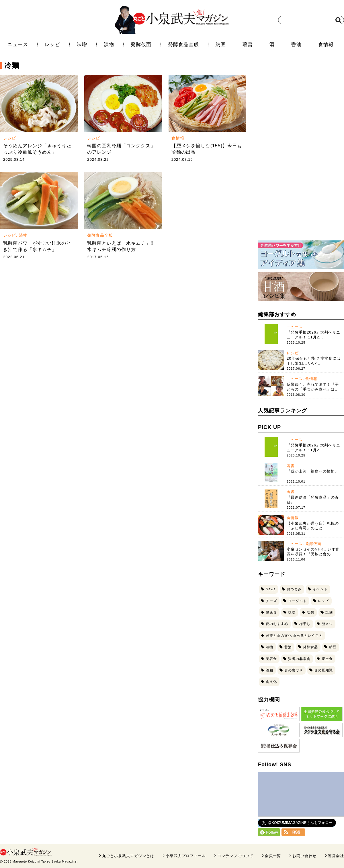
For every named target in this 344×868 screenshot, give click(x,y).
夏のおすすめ (277, 624)
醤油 (296, 45)
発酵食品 (310, 647)
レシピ (52, 45)
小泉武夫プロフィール (186, 856)
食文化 (271, 682)
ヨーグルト (297, 601)
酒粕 (269, 670)
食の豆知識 (324, 670)
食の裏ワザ (294, 670)
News (271, 589)
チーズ (271, 601)
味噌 (82, 45)
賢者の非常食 (299, 659)
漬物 (109, 45)
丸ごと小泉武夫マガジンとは (128, 856)
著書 (248, 45)
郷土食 (327, 659)
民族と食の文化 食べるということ (294, 636)
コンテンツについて (235, 856)
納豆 (221, 45)
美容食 (271, 659)
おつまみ (294, 589)
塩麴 (310, 612)
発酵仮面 (141, 45)
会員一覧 (273, 856)
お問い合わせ (304, 856)
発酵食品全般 (183, 45)
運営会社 (336, 856)
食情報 (326, 45)
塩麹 (329, 612)
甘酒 (288, 647)
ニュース (18, 45)
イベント (320, 589)
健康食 (271, 612)
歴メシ (327, 624)
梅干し (305, 624)
